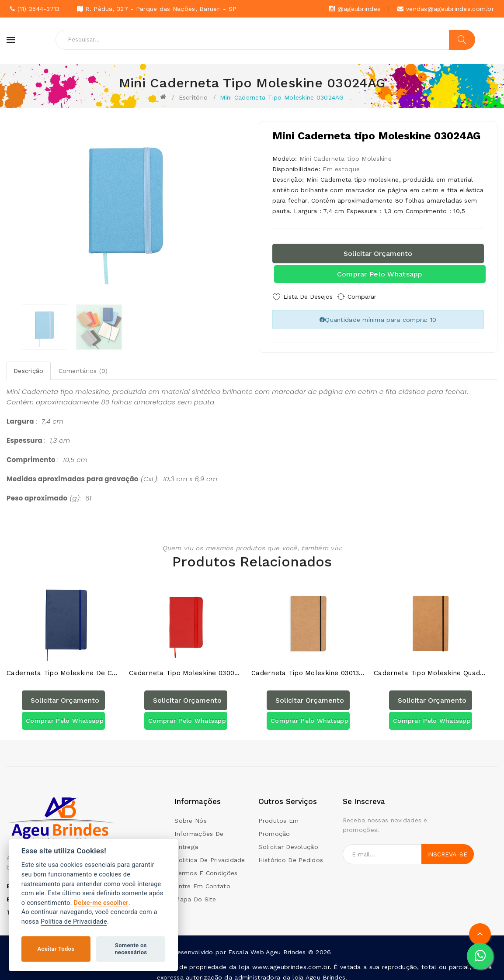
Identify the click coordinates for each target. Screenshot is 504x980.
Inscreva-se (447, 847)
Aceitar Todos (56, 949)
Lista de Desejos (308, 297)
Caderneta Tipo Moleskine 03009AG (186, 666)
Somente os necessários (131, 949)
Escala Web (246, 945)
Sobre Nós (191, 814)
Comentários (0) (83, 368)
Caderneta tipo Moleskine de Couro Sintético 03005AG (63, 666)
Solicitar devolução (288, 840)
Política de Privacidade (74, 922)
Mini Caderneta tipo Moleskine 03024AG (282, 97)
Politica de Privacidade (210, 853)
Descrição (29, 368)
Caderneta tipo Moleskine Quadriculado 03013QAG (431, 666)
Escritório (193, 97)
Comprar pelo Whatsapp (380, 274)
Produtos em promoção (278, 820)
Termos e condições (206, 866)
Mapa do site (195, 892)
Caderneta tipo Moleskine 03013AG (308, 666)
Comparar (370, 297)
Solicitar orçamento (378, 254)
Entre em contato (202, 879)
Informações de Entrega (199, 833)
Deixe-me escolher (101, 903)
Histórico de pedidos (291, 853)
